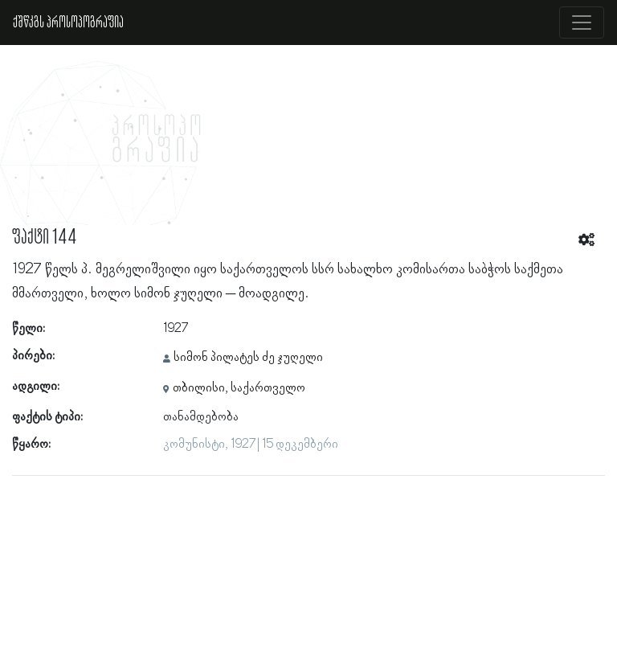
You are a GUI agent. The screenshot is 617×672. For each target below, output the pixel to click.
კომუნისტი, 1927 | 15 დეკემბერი (251, 445)
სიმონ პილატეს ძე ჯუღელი (248, 358)
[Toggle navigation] (582, 23)
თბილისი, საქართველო (239, 388)
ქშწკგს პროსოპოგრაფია (68, 23)
